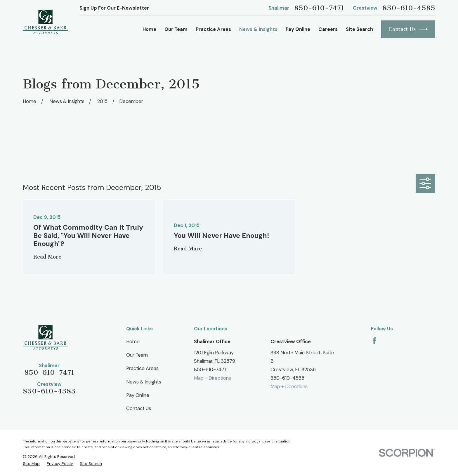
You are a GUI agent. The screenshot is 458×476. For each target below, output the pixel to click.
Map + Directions (212, 378)
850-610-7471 (319, 8)
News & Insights (144, 382)
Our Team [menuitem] (176, 29)
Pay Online (138, 395)
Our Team (137, 355)
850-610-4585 (409, 8)
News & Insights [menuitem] (258, 29)
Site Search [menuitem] (359, 29)
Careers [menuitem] (328, 29)
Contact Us (408, 29)
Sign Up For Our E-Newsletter (114, 8)
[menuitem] (31, 463)
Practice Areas (142, 368)
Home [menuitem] (149, 29)
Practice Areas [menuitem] (213, 29)
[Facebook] (374, 341)
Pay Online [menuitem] (298, 29)
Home (133, 341)
